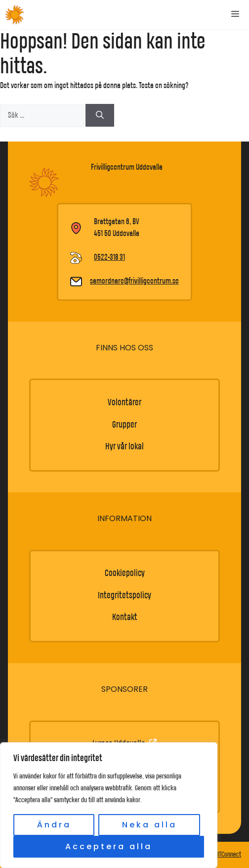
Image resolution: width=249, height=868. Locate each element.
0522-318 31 (109, 258)
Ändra (54, 825)
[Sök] (100, 115)
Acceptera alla (109, 846)
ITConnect (229, 855)
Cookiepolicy (125, 573)
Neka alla (149, 825)
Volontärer (124, 403)
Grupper (124, 425)
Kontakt (125, 617)
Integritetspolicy (124, 596)
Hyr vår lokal (124, 447)
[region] (109, 805)
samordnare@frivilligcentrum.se (134, 281)
